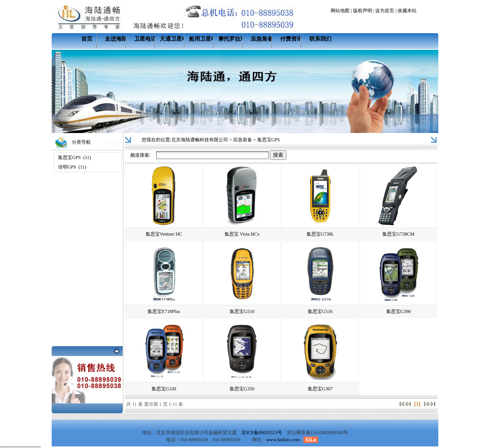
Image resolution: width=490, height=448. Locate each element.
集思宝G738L (320, 234)
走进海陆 (116, 39)
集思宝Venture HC (164, 234)
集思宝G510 (242, 311)
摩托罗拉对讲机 (238, 39)
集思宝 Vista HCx (242, 234)
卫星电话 (145, 39)
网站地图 (340, 11)
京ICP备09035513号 (262, 433)
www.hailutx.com (283, 440)
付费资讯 (291, 39)
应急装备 (262, 39)
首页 (87, 39)
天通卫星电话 (176, 39)
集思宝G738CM (398, 234)
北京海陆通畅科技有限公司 (200, 140)
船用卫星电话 (206, 39)
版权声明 (363, 11)
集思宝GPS (69, 157)
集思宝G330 (164, 389)
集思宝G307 (320, 389)
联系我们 (320, 39)
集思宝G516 (320, 311)
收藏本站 (407, 11)
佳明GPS (67, 167)
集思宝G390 (399, 311)
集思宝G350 (242, 389)
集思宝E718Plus (164, 311)
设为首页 (385, 11)
